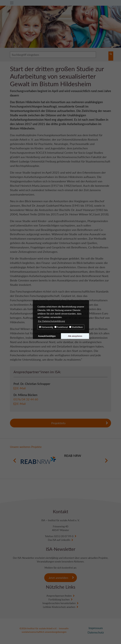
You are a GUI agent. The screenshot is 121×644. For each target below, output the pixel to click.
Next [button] (106, 460)
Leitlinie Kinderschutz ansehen (59, 607)
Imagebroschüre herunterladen (59, 603)
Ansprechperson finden (59, 596)
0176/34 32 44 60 (26, 399)
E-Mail (21, 388)
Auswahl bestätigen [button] (47, 336)
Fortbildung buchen (59, 600)
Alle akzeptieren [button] (75, 336)
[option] (60, 460)
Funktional (61, 327)
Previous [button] (15, 460)
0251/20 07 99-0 (64, 536)
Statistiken (76, 327)
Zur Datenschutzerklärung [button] (51, 321)
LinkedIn (65, 540)
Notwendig (46, 327)
